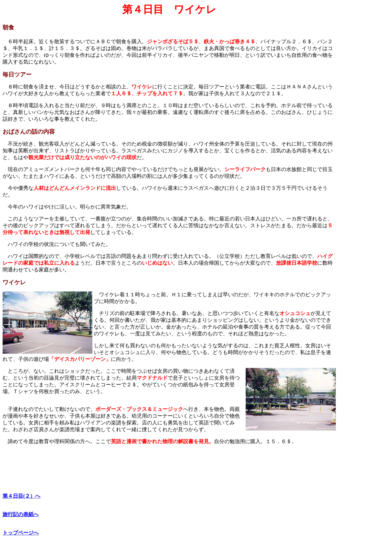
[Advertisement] (363, 100)
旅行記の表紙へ (21, 514)
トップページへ (21, 533)
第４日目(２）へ (21, 496)
